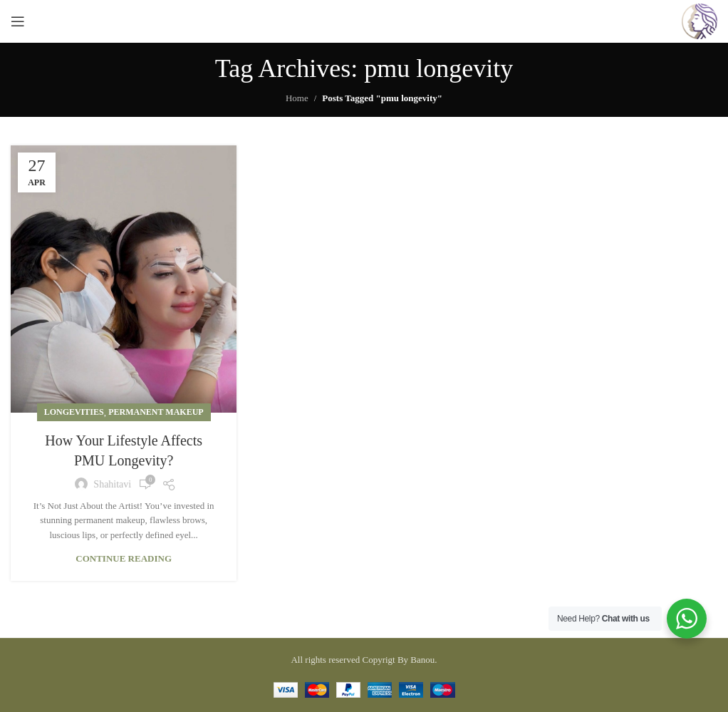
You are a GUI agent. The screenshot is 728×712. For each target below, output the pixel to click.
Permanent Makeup (156, 412)
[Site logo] (700, 20)
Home (297, 98)
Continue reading (124, 558)
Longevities (74, 412)
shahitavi (112, 484)
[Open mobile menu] (18, 21)
